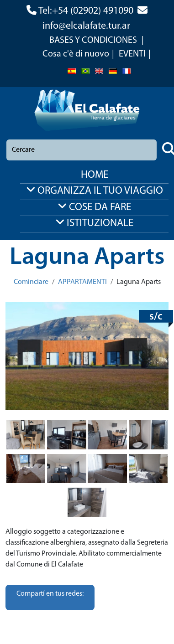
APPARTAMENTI (82, 282)
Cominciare (31, 282)
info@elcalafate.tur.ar (86, 26)
